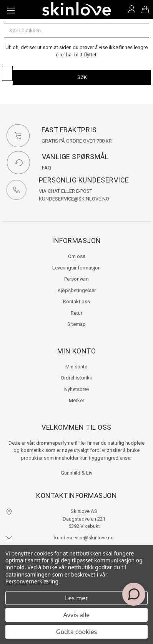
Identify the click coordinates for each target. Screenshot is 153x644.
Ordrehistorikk (76, 378)
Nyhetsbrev (77, 389)
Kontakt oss (76, 301)
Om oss (77, 256)
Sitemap (76, 324)
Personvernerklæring (32, 581)
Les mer (76, 598)
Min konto (76, 367)
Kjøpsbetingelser (77, 290)
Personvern (76, 279)
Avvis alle (77, 615)
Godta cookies (76, 632)
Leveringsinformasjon (76, 268)
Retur (76, 313)
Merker (76, 400)
